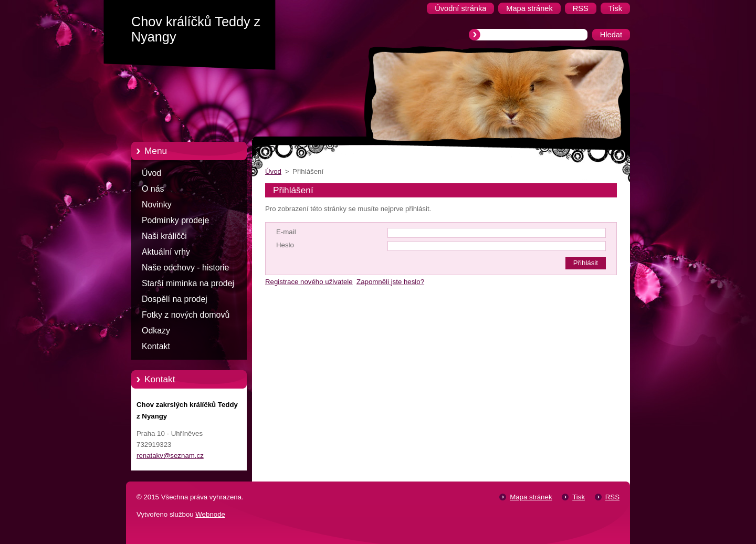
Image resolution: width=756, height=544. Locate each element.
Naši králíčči (164, 236)
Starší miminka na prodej (188, 283)
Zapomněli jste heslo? (390, 282)
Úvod (151, 173)
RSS (612, 497)
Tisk (579, 497)
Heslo (285, 245)
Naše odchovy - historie (185, 268)
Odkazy (156, 331)
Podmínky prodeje (175, 220)
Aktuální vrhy (166, 252)
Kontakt (156, 346)
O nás (153, 189)
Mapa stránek (531, 497)
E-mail (286, 232)
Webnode (210, 514)
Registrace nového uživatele (309, 282)
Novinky (157, 205)
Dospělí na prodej (175, 299)
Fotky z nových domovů (186, 315)
